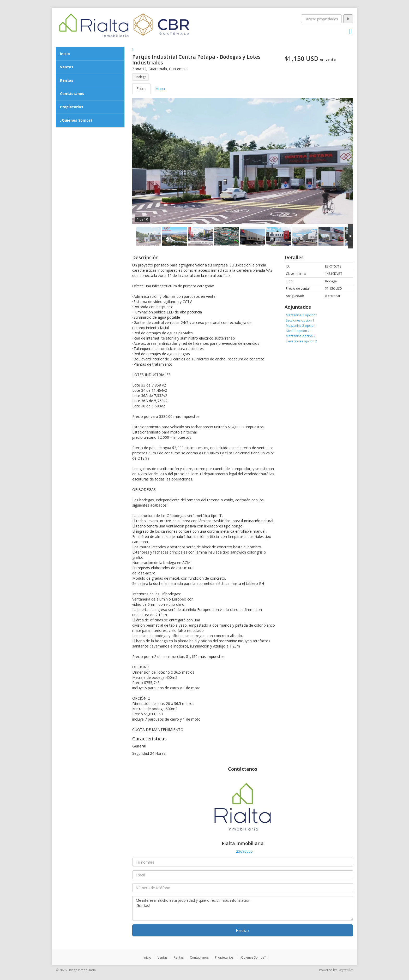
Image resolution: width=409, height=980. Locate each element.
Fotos (141, 89)
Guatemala (158, 69)
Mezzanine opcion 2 (301, 336)
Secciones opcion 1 (300, 320)
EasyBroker (345, 970)
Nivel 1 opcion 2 (298, 331)
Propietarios (72, 107)
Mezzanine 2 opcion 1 (302, 326)
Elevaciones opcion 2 (301, 341)
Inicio (65, 54)
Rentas (67, 80)
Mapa (160, 89)
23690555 (244, 851)
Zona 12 (139, 69)
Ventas (67, 67)
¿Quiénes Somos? (76, 120)
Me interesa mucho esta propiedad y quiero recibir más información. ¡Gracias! (243, 908)
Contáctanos (72, 94)
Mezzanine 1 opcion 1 (302, 315)
